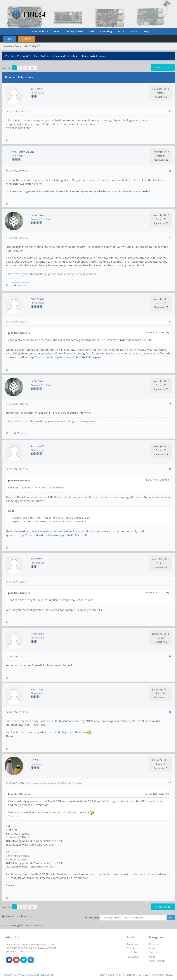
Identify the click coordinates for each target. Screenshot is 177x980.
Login (9, 39)
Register (26, 39)
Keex (34, 760)
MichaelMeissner (24, 151)
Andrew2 (37, 299)
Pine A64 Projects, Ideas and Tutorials (54, 56)
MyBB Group (47, 975)
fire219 (168, 975)
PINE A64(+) (24, 56)
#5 (170, 404)
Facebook (132, 944)
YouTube (132, 952)
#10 (170, 782)
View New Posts (12, 46)
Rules (57, 31)
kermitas (37, 689)
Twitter (131, 948)
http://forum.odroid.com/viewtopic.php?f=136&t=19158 (53, 535)
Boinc (19, 120)
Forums (154, 944)
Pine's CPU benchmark (59, 721)
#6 (170, 469)
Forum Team (157, 961)
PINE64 (9, 56)
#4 (170, 321)
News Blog (106, 31)
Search (134, 31)
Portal (121, 31)
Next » (33, 68)
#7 (170, 581)
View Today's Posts (34, 46)
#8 (170, 656)
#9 (170, 712)
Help (146, 31)
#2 (170, 171)
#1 (170, 111)
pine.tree (37, 215)
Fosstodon (133, 957)
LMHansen (39, 634)
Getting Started (74, 31)
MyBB (21, 975)
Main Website (40, 31)
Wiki (91, 31)
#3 (170, 238)
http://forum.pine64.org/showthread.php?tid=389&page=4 (65, 357)
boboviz (36, 89)
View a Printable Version (19, 916)
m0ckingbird (129, 975)
